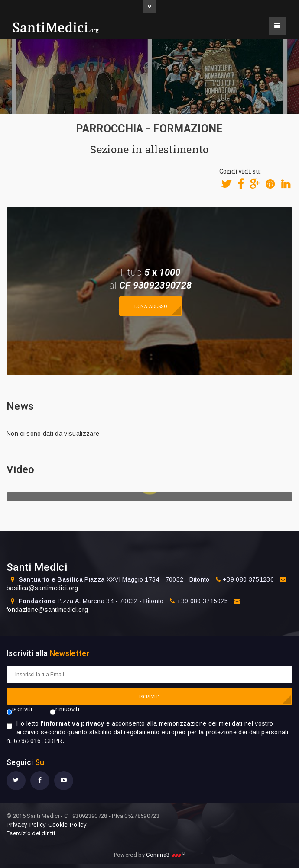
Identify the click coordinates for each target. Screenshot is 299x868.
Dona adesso (151, 306)
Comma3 (166, 855)
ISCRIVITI (149, 696)
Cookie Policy (67, 825)
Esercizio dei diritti (31, 833)
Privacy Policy (26, 825)
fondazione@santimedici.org (47, 610)
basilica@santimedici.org (42, 588)
